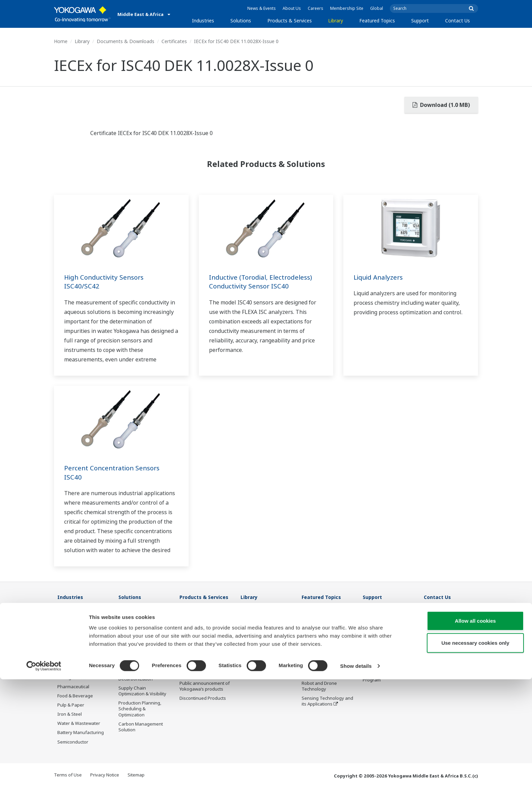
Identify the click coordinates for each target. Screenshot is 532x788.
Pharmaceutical (73, 687)
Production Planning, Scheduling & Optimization (140, 709)
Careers (316, 8)
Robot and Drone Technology (319, 686)
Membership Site (347, 8)
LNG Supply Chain (76, 632)
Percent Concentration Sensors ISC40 (114, 472)
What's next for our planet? (321, 616)
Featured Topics (377, 21)
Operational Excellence (142, 658)
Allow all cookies (476, 729)
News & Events (262, 8)
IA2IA (307, 656)
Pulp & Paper (71, 705)
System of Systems (321, 646)
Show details (356, 775)
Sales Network (378, 632)
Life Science (192, 674)
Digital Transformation (325, 665)
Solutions (241, 21)
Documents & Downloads (126, 41)
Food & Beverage (75, 696)
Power (64, 650)
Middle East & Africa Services (383, 644)
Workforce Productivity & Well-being (144, 616)
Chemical (67, 641)
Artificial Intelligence (322, 674)
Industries (203, 21)
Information (192, 613)
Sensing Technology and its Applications (327, 701)
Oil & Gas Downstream (81, 622)
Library (336, 21)
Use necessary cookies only (475, 752)
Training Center (379, 622)
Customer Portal (379, 656)
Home (61, 41)
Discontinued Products (203, 698)
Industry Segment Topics (328, 628)
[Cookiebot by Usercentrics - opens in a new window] (44, 775)
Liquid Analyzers (380, 277)
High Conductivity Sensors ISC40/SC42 (107, 282)
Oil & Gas (67, 613)
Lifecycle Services (198, 665)
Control (187, 622)
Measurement (194, 632)
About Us (292, 8)
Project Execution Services (197, 653)
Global (377, 8)
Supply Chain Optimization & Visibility (142, 691)
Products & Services (290, 21)
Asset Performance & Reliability (140, 646)
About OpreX (315, 637)
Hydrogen (68, 668)
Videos (248, 632)
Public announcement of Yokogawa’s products (205, 686)
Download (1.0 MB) (441, 105)
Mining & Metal (73, 677)
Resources (252, 622)
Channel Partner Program (380, 677)
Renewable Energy (77, 659)
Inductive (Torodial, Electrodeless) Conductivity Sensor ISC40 (264, 282)
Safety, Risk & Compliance (132, 631)
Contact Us (458, 21)
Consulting (191, 641)
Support (420, 21)
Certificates (174, 41)
